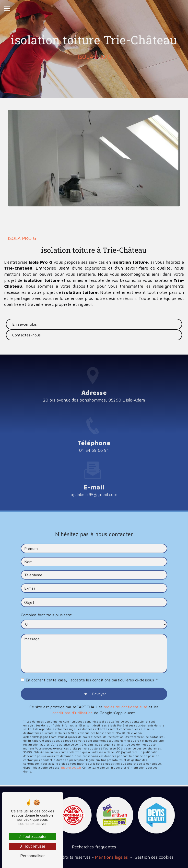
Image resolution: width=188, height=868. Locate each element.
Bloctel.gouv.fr (71, 760)
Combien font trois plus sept (46, 607)
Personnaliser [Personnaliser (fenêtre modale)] (33, 856)
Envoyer (99, 686)
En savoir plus (24, 324)
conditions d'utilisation (73, 705)
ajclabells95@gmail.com (94, 487)
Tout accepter (33, 837)
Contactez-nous (26, 335)
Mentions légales (111, 857)
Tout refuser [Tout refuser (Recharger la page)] (33, 846)
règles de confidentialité (126, 699)
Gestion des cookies (154, 857)
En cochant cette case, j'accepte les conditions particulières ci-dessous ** (92, 672)
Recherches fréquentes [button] (94, 847)
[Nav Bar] (7, 9)
